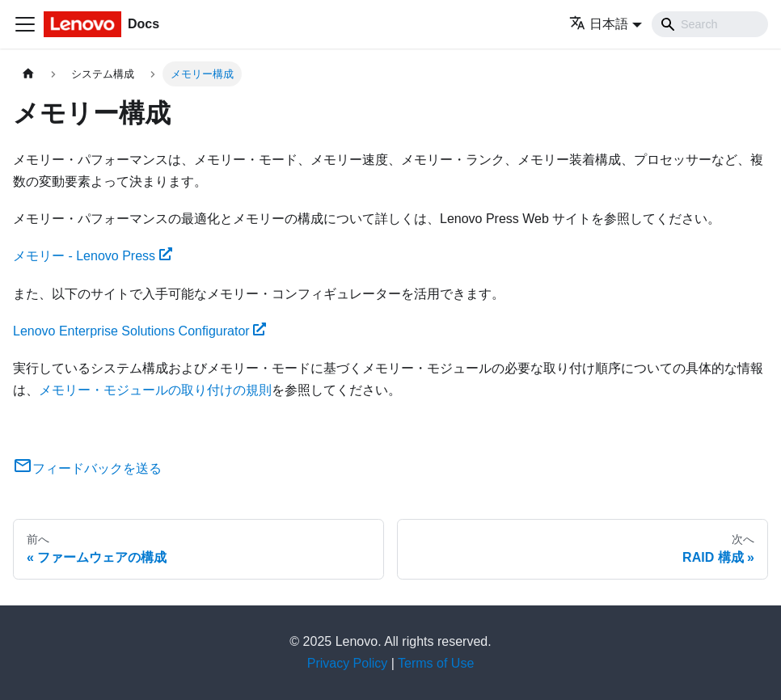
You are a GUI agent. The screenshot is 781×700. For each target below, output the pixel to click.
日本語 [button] (599, 24)
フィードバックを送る (87, 468)
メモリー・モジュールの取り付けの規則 (155, 390)
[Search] (710, 24)
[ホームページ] (28, 74)
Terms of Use (436, 663)
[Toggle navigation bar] (25, 24)
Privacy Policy (348, 663)
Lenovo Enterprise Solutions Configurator (139, 331)
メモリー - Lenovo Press (93, 256)
